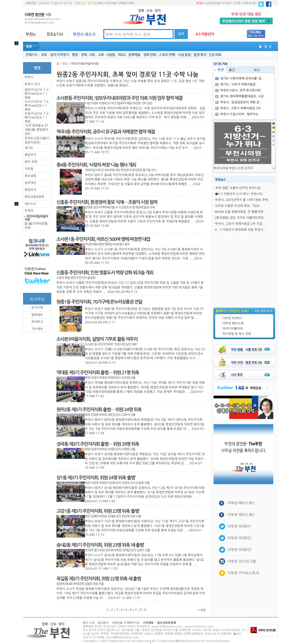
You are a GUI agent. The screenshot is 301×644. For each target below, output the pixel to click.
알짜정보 (37, 315)
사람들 (111, 55)
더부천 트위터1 (232, 318)
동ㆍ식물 (74, 3)
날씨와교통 (213, 3)
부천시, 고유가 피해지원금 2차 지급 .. (240, 224)
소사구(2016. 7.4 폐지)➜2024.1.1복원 (36, 106)
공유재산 (30, 183)
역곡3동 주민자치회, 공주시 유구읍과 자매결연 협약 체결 (106, 132)
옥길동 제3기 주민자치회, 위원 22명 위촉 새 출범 (99, 579)
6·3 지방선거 (205, 34)
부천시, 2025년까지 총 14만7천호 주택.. (242, 200)
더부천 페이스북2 (241, 515)
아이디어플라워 (233, 329)
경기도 (29, 148)
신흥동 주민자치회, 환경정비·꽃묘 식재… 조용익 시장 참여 (107, 202)
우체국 (29, 211)
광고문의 (103, 623)
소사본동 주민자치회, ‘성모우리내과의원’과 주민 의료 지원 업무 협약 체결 (119, 98)
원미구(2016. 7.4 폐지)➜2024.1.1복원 (36, 94)
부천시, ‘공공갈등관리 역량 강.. (238, 102)
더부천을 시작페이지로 (120, 3)
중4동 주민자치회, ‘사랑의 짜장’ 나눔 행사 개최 (96, 165)
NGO (122, 55)
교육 (101, 55)
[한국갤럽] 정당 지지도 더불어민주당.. (240, 218)
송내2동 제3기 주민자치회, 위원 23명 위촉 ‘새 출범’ (100, 545)
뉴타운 (226, 3)
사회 (92, 55)
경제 (84, 55)
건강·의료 (215, 55)
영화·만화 (149, 55)
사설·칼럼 (184, 55)
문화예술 (134, 55)
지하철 (29, 169)
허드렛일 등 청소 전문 (237, 334)
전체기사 (31, 55)
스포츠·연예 (167, 55)
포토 (44, 55)
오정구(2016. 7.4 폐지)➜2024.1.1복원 (36, 118)
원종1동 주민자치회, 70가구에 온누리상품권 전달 (99, 302)
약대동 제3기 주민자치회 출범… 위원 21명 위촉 (98, 373)
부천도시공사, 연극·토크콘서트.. (239, 90)
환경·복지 (200, 55)
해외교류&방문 (34, 197)
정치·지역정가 (59, 55)
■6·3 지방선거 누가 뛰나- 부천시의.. (240, 194)
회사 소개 (89, 623)
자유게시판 (249, 3)
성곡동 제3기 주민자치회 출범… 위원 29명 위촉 (98, 444)
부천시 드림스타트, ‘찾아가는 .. (238, 114)
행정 (75, 55)
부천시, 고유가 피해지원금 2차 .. (239, 108)
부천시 (29, 77)
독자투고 (37, 322)
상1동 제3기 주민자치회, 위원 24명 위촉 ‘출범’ (96, 478)
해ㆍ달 (86, 3)
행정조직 (30, 190)
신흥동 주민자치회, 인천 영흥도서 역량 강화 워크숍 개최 (105, 273)
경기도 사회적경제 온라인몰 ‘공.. (239, 78)
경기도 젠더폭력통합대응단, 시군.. (241, 96)
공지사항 (37, 308)
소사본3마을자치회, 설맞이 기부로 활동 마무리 (97, 339)
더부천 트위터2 (239, 538)
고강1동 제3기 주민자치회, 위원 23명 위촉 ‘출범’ (98, 511)
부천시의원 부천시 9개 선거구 (233, 168)
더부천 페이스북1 (241, 503)
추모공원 (30, 176)
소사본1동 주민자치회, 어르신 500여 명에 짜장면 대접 (103, 239)
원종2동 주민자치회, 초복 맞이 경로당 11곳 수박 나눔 (127, 75)
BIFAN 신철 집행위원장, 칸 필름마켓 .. (241, 212)
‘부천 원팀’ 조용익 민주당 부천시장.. (239, 188)
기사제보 (98, 3)
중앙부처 (30, 155)
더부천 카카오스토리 (243, 573)
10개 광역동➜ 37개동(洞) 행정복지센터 (36, 130)
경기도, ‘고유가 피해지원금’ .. (237, 84)
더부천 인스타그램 (242, 561)
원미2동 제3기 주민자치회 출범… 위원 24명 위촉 (99, 410)
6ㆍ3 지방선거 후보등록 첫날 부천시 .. (241, 230)
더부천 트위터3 (239, 550)
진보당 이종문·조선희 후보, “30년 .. (239, 206)
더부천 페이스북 (233, 323)
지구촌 (236, 3)
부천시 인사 (32, 84)
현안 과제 (31, 162)
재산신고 (30, 204)
